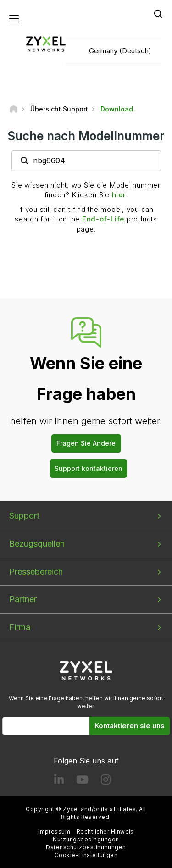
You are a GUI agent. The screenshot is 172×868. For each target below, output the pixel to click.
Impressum (54, 832)
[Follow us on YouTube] (82, 782)
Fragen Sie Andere (86, 443)
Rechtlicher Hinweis (105, 832)
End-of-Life (103, 219)
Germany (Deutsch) (120, 51)
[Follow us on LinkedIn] (59, 782)
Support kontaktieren (89, 468)
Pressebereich (36, 572)
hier (119, 195)
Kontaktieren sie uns (130, 726)
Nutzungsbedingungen (86, 839)
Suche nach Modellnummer (86, 136)
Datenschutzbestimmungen (86, 847)
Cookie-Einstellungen (86, 855)
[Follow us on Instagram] (106, 782)
